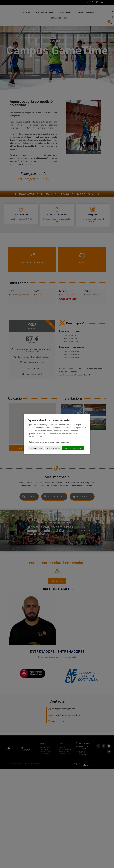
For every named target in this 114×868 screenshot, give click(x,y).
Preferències (53, 448)
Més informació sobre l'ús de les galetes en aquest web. (48, 442)
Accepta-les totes (73, 448)
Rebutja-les (36, 448)
